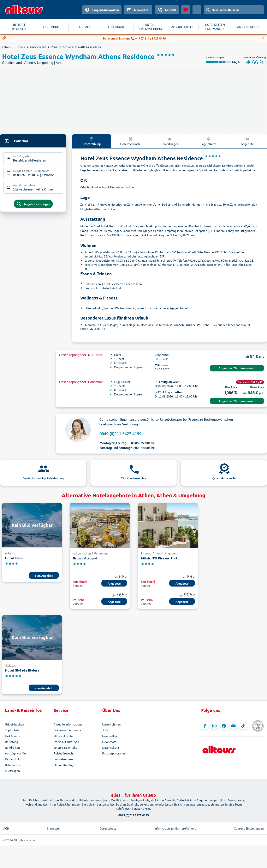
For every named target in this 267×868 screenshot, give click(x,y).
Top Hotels (12, 730)
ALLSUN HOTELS (182, 27)
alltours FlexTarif (65, 736)
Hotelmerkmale (130, 141)
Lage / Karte (209, 141)
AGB (6, 828)
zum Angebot (44, 576)
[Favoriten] (186, 10)
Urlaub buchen (14, 724)
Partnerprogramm (114, 753)
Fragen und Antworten (68, 730)
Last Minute (13, 736)
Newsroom (109, 742)
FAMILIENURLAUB (247, 27)
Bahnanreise (13, 765)
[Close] (263, 38)
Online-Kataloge (64, 765)
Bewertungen (170, 141)
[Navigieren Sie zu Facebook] (205, 726)
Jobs (105, 730)
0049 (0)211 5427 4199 (120, 434)
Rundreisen (12, 747)
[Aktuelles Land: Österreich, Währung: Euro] (197, 10)
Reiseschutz (13, 759)
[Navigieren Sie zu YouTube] (233, 726)
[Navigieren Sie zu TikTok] (243, 726)
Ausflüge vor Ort (16, 753)
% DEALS (85, 27)
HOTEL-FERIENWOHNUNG (150, 27)
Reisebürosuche (64, 753)
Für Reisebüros (63, 759)
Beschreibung (92, 141)
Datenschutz (111, 747)
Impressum (54, 828)
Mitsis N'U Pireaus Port (159, 558)
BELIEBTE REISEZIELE (19, 27)
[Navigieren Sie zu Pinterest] (224, 726)
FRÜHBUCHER (117, 27)
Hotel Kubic (14, 558)
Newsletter (110, 736)
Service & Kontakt (65, 747)
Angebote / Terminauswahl (237, 368)
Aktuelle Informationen (69, 724)
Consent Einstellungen (249, 828)
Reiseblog (11, 742)
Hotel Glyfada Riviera (22, 670)
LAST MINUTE (52, 27)
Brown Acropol (85, 558)
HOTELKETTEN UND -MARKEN (215, 27)
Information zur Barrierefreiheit (175, 828)
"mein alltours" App (66, 742)
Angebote (114, 583)
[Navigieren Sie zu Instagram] (214, 726)
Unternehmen (111, 724)
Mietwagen (12, 771)
